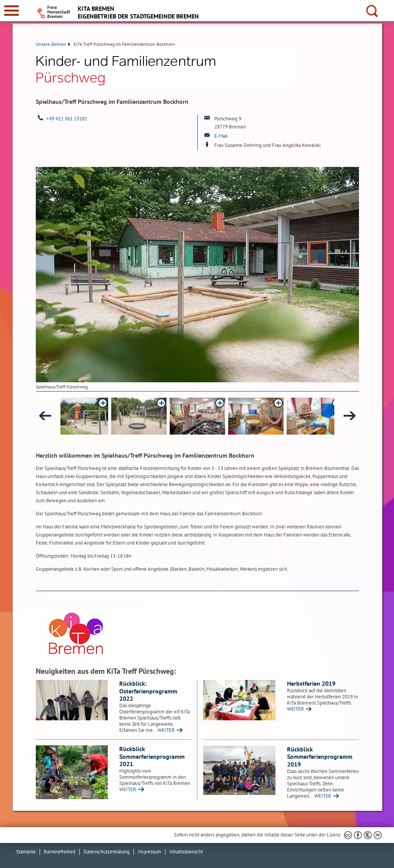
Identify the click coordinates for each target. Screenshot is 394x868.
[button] (80, 416)
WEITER (166, 730)
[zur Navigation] (12, 11)
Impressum (149, 852)
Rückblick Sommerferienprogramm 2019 (320, 757)
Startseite (26, 852)
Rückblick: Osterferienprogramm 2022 (148, 691)
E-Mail (221, 136)
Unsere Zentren (53, 44)
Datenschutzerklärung (107, 852)
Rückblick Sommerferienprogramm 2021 (152, 756)
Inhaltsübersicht (186, 852)
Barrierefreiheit (60, 852)
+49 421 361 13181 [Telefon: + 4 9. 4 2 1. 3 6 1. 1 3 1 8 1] (67, 119)
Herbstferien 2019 (311, 683)
